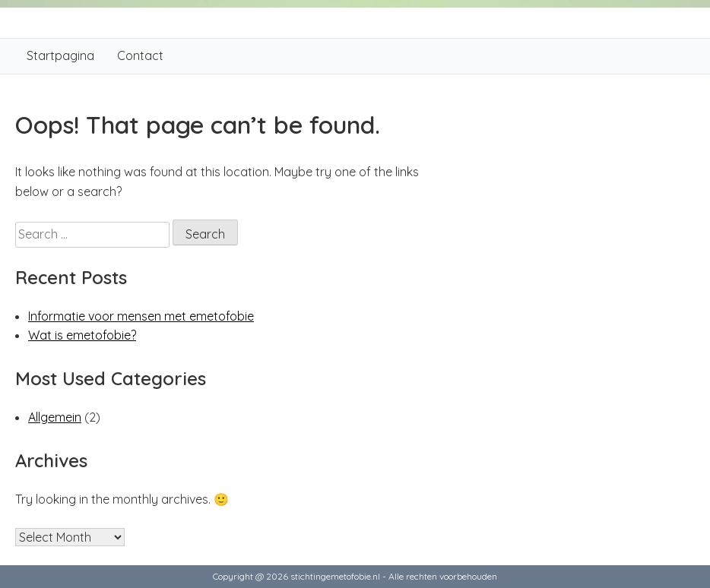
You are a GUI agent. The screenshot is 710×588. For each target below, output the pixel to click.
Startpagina (60, 55)
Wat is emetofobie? (82, 335)
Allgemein (55, 417)
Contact (140, 55)
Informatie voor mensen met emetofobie (141, 316)
